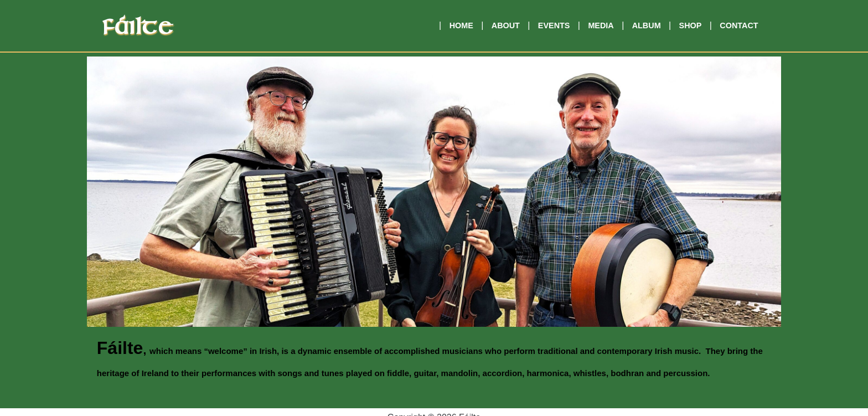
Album (647, 25)
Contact (739, 25)
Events (554, 25)
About (506, 25)
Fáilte (138, 28)
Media (601, 25)
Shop (691, 25)
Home (461, 25)
